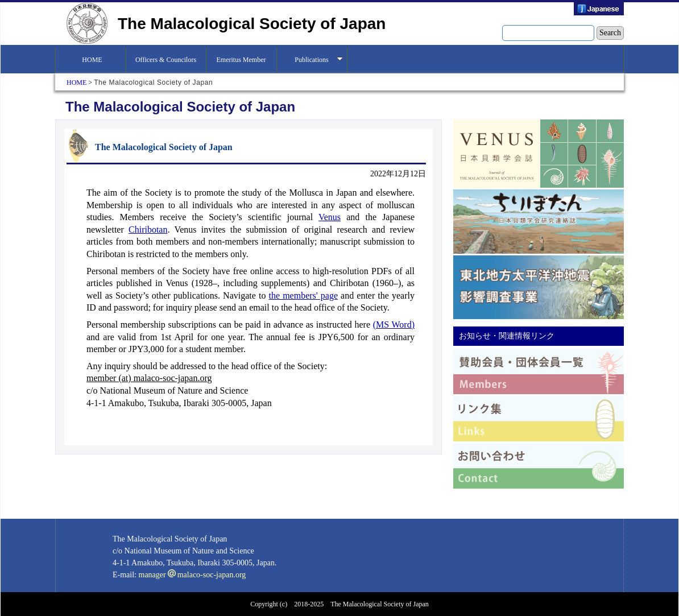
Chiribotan (148, 230)
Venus (330, 217)
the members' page (303, 295)
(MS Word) (394, 324)
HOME (90, 60)
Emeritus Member (241, 60)
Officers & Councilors (166, 60)
